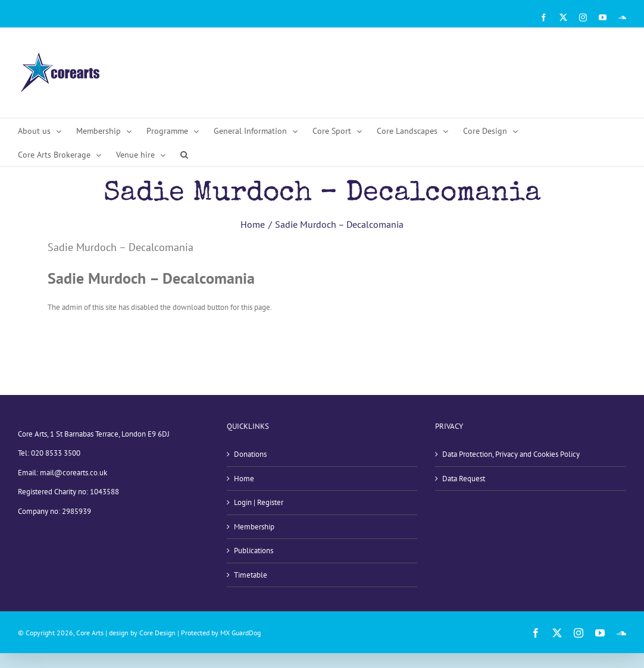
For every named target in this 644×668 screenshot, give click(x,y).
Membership (254, 527)
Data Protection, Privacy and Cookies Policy (511, 454)
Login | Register (259, 502)
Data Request (464, 479)
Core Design (157, 633)
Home (244, 479)
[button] (184, 154)
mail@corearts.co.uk (74, 473)
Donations (250, 454)
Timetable (251, 575)
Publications (254, 551)
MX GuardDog (240, 633)
